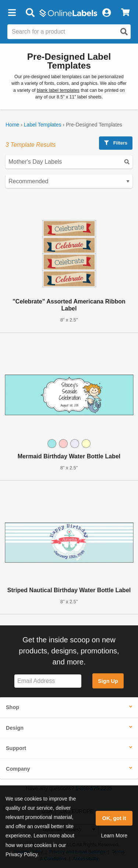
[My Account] (106, 13)
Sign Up (108, 681)
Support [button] (16, 748)
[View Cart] (125, 13)
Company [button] (18, 769)
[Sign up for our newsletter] (48, 681)
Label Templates (43, 125)
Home (12, 125)
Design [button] (15, 728)
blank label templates (58, 90)
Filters (116, 143)
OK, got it (114, 818)
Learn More (114, 836)
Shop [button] (13, 707)
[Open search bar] (30, 13)
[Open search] (124, 32)
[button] (12, 13)
